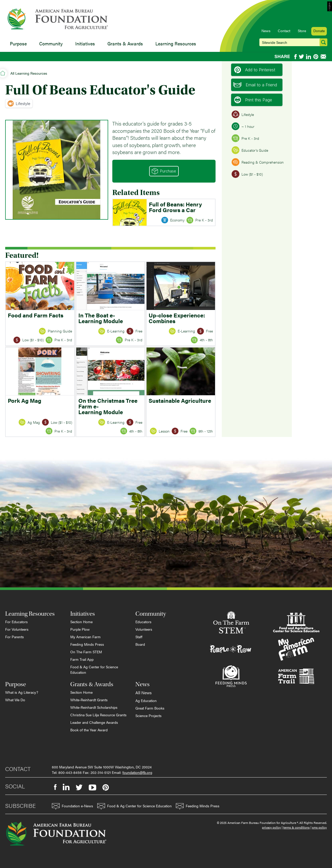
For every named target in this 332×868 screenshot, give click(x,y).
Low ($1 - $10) (247, 174)
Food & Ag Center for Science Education (94, 669)
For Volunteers (17, 629)
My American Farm (85, 637)
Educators (143, 622)
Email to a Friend (255, 85)
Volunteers (144, 629)
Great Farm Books (150, 708)
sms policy (319, 827)
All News (144, 693)
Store (302, 31)
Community (51, 43)
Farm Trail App (82, 659)
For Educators (16, 622)
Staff (139, 637)
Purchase (164, 171)
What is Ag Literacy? (22, 692)
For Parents (15, 637)
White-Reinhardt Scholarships (94, 707)
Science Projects (148, 716)
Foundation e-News (72, 806)
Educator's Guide (250, 150)
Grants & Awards (125, 43)
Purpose (18, 43)
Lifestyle (19, 103)
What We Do (15, 700)
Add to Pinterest (255, 70)
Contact (284, 31)
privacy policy (271, 827)
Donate (319, 31)
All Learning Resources (29, 73)
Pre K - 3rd (245, 138)
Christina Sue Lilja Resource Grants (98, 715)
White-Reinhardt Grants (89, 700)
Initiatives (85, 43)
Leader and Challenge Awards (94, 722)
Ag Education (146, 700)
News (266, 31)
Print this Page (253, 100)
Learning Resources (176, 43)
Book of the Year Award (89, 730)
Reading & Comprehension (258, 162)
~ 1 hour (243, 126)
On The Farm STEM (86, 652)
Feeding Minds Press (87, 644)
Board (140, 644)
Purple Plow (80, 629)
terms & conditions (296, 827)
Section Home (81, 622)
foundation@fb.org (137, 772)
